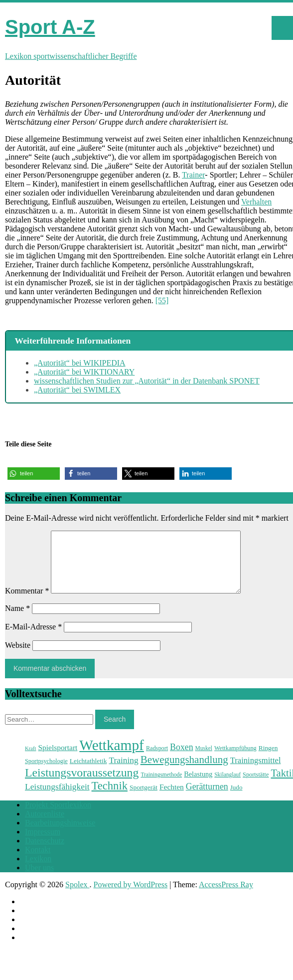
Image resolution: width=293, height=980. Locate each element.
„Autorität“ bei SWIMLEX (77, 390)
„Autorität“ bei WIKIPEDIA (80, 363)
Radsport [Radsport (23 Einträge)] (157, 760)
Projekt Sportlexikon (58, 817)
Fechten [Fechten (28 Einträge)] (172, 799)
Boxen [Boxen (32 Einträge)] (181, 759)
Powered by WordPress (131, 896)
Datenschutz (45, 853)
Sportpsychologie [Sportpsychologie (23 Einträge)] (46, 773)
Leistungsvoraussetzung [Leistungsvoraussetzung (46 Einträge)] (82, 784)
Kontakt (38, 862)
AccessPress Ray (226, 896)
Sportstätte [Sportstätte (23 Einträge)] (256, 786)
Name (17, 620)
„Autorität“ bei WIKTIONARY (84, 372)
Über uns (39, 880)
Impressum (43, 844)
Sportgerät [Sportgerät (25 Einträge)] (144, 799)
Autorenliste (45, 826)
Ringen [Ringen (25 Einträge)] (268, 760)
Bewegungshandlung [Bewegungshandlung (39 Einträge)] (184, 772)
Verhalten (256, 202)
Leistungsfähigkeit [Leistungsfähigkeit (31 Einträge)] (57, 798)
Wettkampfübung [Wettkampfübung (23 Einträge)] (235, 760)
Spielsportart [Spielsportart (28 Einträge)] (58, 759)
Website (18, 657)
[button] (34, 474)
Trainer (193, 175)
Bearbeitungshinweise (60, 835)
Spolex (77, 896)
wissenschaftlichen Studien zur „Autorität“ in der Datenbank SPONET (147, 381)
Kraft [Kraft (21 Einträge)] (30, 760)
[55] (162, 300)
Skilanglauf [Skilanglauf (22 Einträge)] (227, 786)
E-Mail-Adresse (33, 639)
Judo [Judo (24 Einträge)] (236, 799)
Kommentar (27, 603)
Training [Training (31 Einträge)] (123, 772)
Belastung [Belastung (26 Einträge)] (198, 786)
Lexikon (38, 871)
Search (115, 731)
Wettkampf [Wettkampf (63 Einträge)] (112, 757)
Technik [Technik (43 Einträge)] (110, 798)
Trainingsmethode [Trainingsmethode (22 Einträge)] (161, 786)
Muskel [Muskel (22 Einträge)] (204, 760)
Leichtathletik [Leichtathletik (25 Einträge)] (88, 773)
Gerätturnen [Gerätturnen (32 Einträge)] (207, 798)
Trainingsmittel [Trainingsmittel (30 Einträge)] (256, 772)
